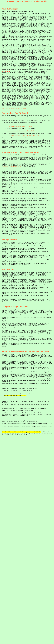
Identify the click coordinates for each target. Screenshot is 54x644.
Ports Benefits (8, 270)
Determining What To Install (15, 113)
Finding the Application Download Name (20, 152)
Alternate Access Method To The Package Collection (25, 352)
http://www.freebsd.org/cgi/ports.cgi (20, 126)
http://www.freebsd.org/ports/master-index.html (23, 136)
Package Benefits (9, 240)
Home (3, 4)
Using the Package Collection (15, 307)
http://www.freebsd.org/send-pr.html (14, 108)
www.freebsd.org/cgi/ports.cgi (12, 167)
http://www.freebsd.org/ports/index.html (21, 131)
